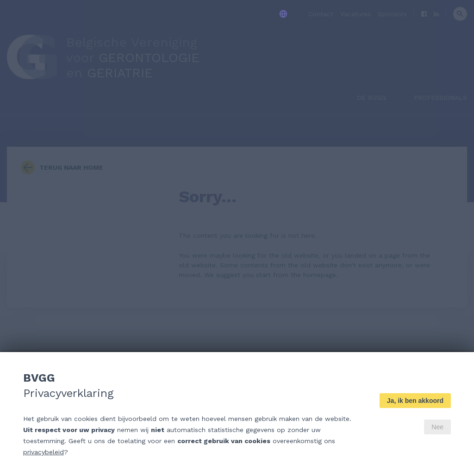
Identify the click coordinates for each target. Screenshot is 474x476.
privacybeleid (44, 452)
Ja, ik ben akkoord (415, 401)
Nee (437, 427)
